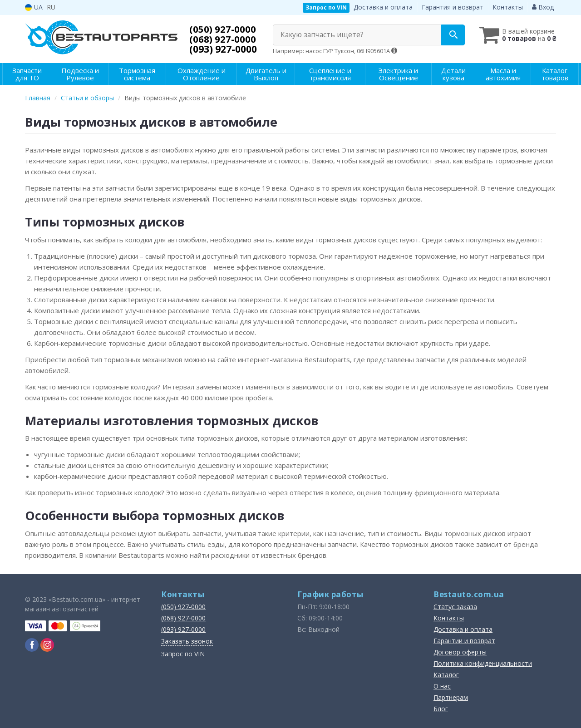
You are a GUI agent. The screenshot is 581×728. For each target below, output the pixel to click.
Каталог (446, 675)
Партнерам (451, 697)
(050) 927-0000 (223, 29)
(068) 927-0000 (223, 39)
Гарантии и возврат (464, 641)
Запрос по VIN (326, 7)
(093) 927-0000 (223, 49)
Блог (441, 709)
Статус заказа (455, 607)
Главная (38, 98)
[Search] (449, 35)
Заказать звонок (187, 641)
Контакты (508, 7)
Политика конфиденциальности (483, 663)
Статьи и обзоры (87, 98)
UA (34, 7)
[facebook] (32, 645)
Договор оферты (460, 652)
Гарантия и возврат (453, 7)
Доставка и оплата (383, 7)
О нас (442, 686)
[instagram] (47, 645)
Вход (543, 7)
